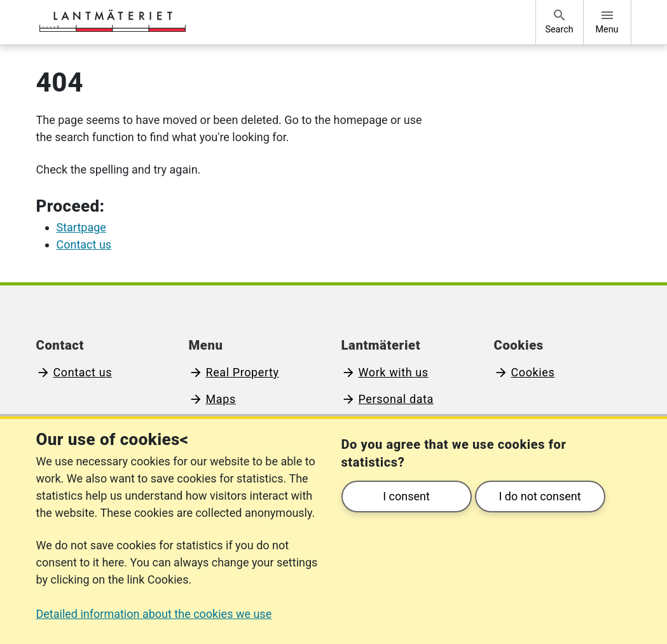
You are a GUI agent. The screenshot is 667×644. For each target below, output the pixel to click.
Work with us (394, 372)
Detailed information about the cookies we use (154, 614)
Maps (221, 399)
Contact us (83, 372)
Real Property (243, 372)
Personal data (396, 399)
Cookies (533, 372)
